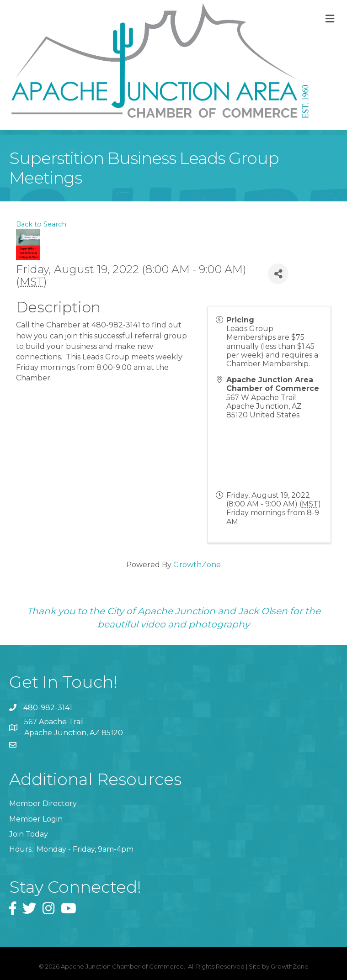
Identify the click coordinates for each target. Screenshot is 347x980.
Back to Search (41, 224)
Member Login (36, 819)
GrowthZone (197, 565)
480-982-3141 (48, 708)
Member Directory (43, 803)
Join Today (29, 834)
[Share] (278, 274)
